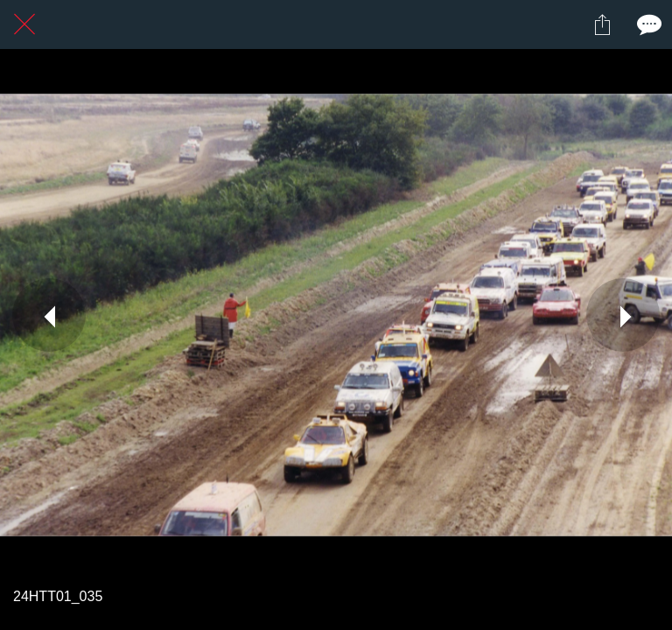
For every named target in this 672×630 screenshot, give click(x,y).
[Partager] (602, 24)
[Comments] (647, 24)
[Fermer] (24, 24)
